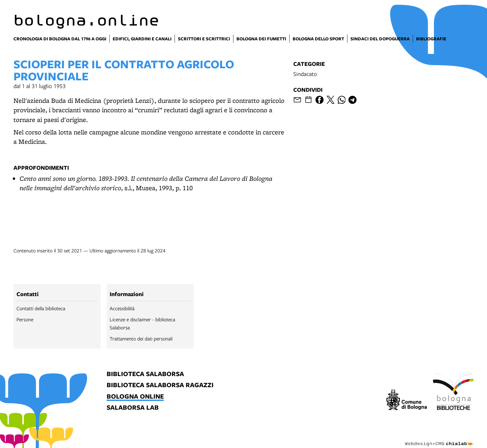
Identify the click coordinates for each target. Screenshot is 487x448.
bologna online (135, 397)
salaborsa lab (133, 408)
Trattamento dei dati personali (141, 338)
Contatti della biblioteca (41, 308)
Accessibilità (122, 308)
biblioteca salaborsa (145, 374)
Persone (25, 319)
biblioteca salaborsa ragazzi (160, 385)
